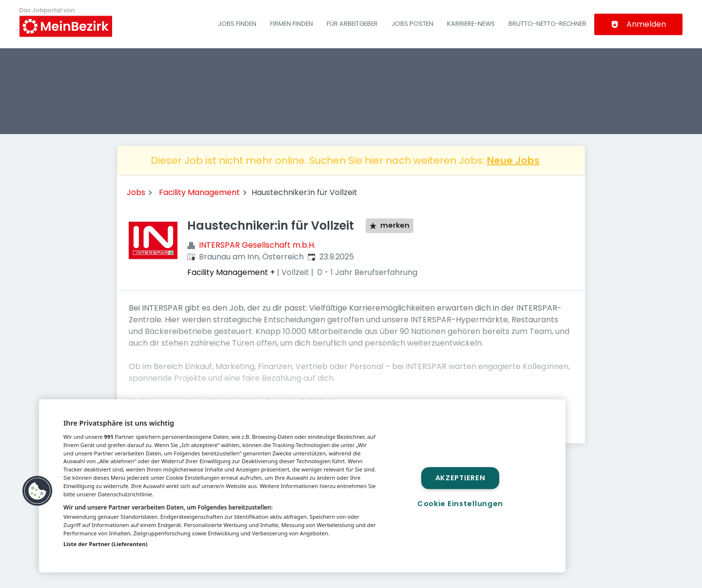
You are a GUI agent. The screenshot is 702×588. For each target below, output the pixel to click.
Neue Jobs (513, 160)
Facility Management (199, 192)
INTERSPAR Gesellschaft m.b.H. (257, 245)
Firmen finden (292, 24)
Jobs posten (412, 24)
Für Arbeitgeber (352, 24)
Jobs (136, 192)
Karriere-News (471, 24)
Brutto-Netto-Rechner (547, 24)
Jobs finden (237, 24)
